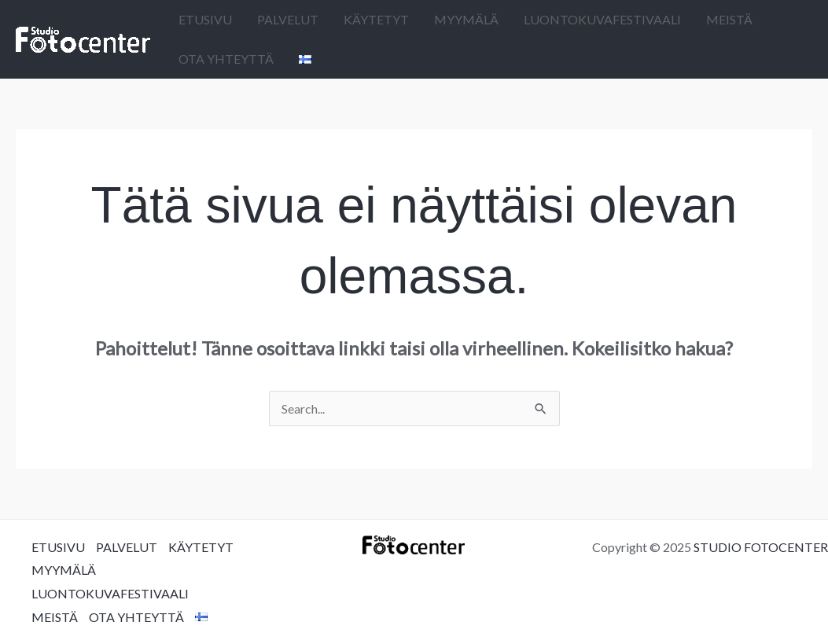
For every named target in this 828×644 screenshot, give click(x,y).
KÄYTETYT (376, 19)
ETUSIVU (205, 19)
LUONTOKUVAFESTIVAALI (602, 19)
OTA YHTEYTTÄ (226, 59)
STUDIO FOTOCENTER (761, 547)
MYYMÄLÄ (466, 19)
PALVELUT (288, 19)
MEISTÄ (729, 19)
